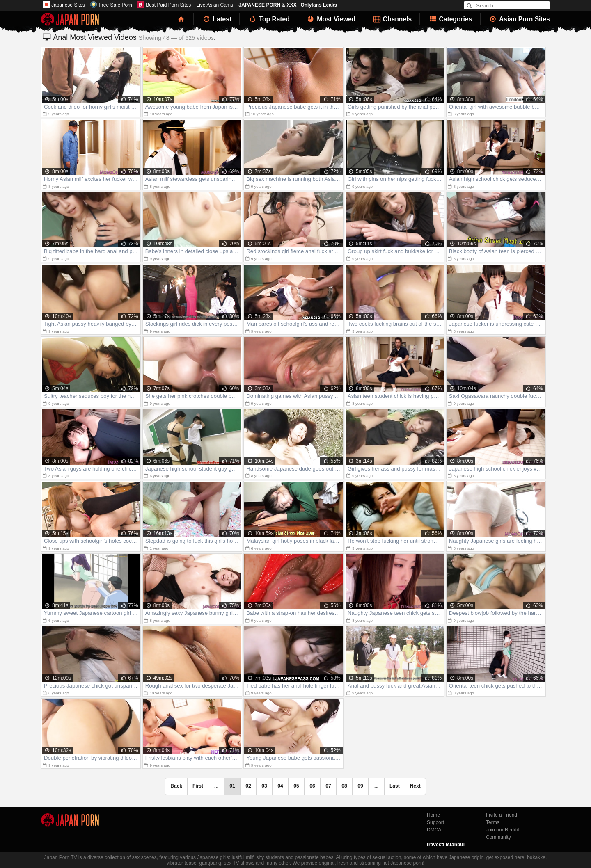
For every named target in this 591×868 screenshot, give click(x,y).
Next (415, 786)
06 (312, 786)
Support (435, 822)
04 (280, 786)
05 (296, 786)
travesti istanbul (446, 845)
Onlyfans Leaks (319, 5)
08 (344, 786)
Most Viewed (331, 19)
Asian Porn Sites (520, 19)
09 (360, 786)
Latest (217, 19)
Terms (493, 822)
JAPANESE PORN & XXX (267, 5)
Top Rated (269, 19)
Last (395, 786)
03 (264, 786)
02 (248, 786)
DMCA (434, 830)
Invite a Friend (502, 815)
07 (328, 786)
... (376, 786)
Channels (392, 19)
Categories (450, 19)
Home (433, 815)
